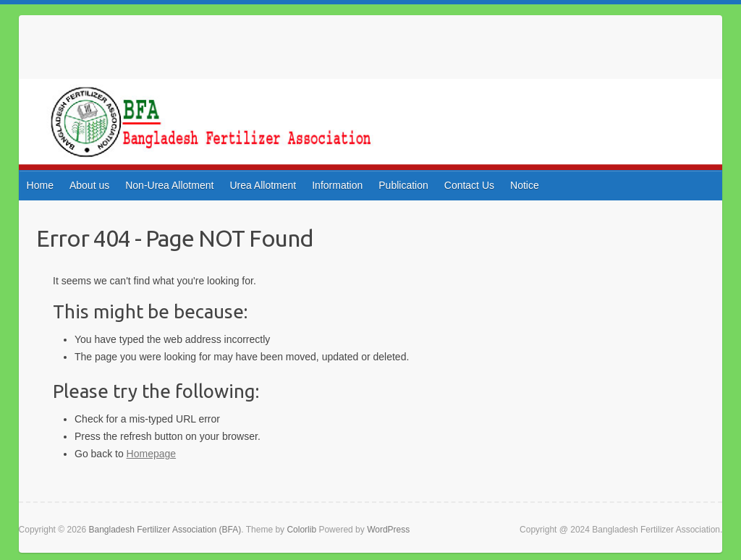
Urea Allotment (263, 185)
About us (89, 185)
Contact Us (469, 185)
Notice (525, 185)
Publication (403, 185)
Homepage (152, 454)
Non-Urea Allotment (169, 185)
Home (40, 185)
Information (337, 185)
